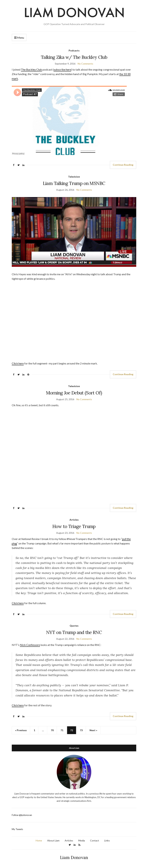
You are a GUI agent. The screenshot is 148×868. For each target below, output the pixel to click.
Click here (18, 363)
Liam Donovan (74, 858)
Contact (95, 840)
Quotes (74, 626)
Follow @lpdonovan (22, 815)
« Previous (21, 730)
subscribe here (62, 69)
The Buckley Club (31, 69)
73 (81, 730)
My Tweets (17, 829)
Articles (74, 520)
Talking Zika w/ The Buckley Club (74, 57)
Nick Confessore (30, 645)
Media (82, 840)
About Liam (53, 840)
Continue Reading (123, 165)
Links (107, 840)
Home (39, 840)
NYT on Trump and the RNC (74, 632)
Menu (19, 38)
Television (74, 177)
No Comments (85, 64)
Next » (93, 730)
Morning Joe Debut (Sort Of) (74, 393)
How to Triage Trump (74, 526)
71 (62, 730)
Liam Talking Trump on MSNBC (74, 183)
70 (52, 730)
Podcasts (74, 50)
